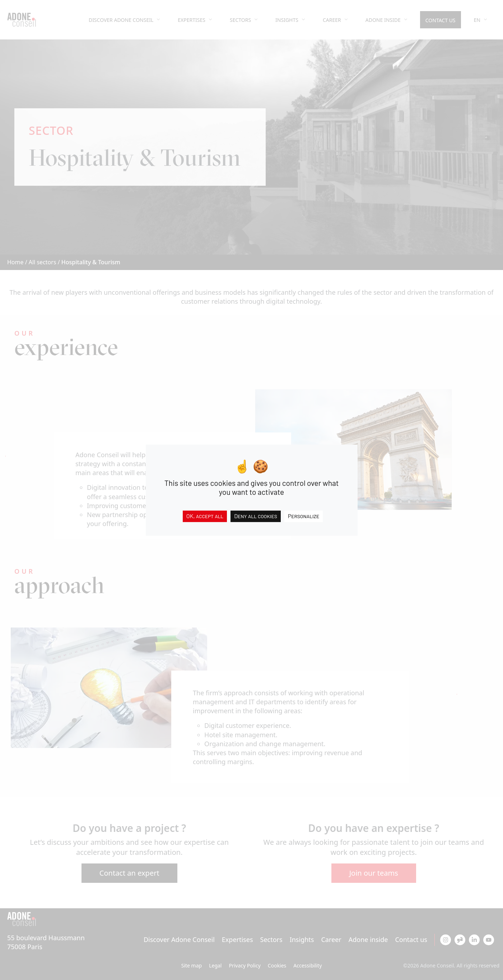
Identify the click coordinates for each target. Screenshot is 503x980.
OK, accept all (205, 515)
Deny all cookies (256, 515)
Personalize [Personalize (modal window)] (304, 515)
